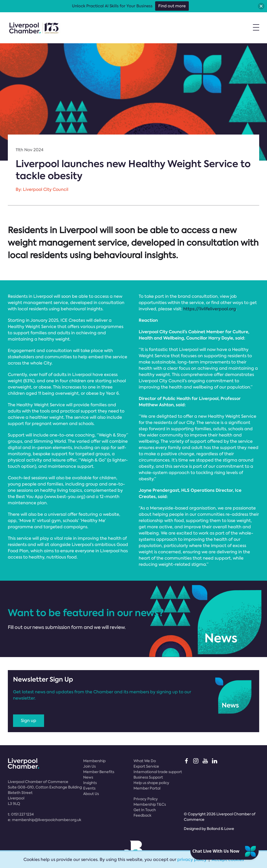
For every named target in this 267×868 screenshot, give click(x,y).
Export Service (146, 766)
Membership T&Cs (150, 804)
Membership (94, 761)
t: (21, 814)
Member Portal (147, 788)
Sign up (29, 721)
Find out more (172, 6)
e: (45, 820)
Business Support (148, 777)
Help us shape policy (151, 783)
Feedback (142, 815)
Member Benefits (99, 772)
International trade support (158, 772)
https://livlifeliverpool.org (210, 309)
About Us (91, 794)
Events (89, 788)
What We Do (145, 761)
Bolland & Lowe (220, 829)
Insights (90, 783)
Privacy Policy (146, 799)
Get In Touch (145, 810)
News (88, 777)
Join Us (89, 766)
